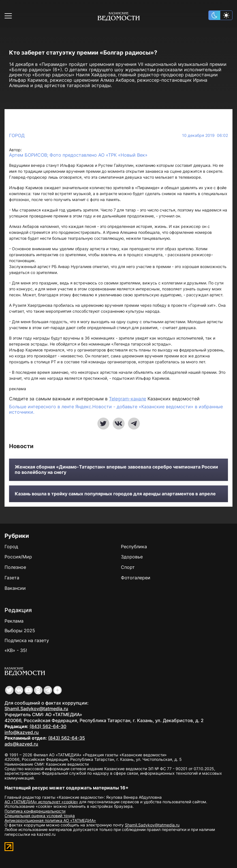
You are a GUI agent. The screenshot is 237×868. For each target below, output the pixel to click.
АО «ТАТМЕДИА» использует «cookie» (41, 802)
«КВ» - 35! (16, 650)
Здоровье (132, 557)
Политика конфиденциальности (35, 811)
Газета (12, 578)
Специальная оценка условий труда (40, 816)
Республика (134, 547)
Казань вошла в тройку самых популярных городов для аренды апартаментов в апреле (115, 494)
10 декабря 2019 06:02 (205, 135)
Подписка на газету (27, 640)
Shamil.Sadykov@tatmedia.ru (36, 709)
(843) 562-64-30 (48, 726)
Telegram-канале (128, 399)
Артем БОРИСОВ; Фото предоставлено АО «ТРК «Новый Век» (78, 155)
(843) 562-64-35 (67, 738)
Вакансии (15, 588)
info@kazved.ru (22, 732)
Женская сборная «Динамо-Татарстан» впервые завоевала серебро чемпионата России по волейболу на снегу (116, 470)
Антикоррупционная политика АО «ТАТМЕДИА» (50, 820)
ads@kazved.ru (21, 744)
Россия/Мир (18, 557)
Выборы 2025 (20, 631)
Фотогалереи (136, 578)
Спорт (128, 567)
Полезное (15, 567)
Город (17, 135)
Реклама (14, 621)
